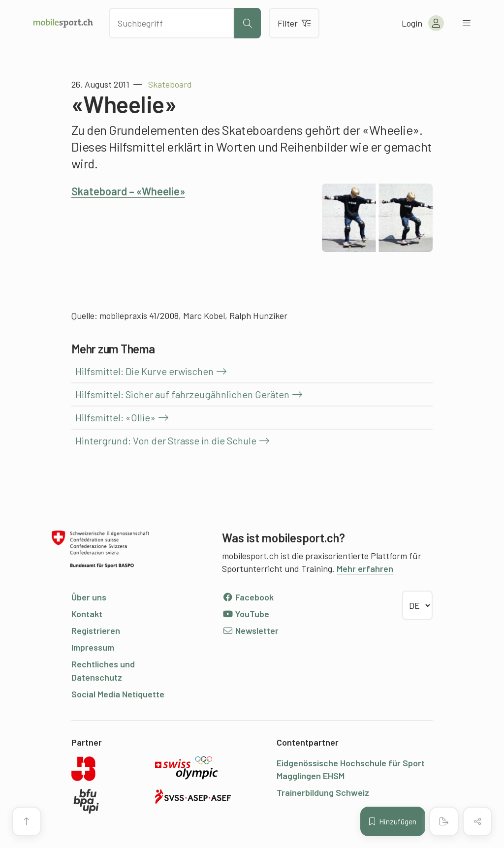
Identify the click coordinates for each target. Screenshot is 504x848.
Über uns (89, 597)
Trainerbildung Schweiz (323, 792)
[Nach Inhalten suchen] (172, 23)
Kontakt (87, 614)
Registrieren (96, 630)
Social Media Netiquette (118, 694)
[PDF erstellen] (444, 821)
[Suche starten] (248, 23)
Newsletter (250, 630)
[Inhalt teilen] (477, 821)
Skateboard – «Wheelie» (128, 191)
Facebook (248, 597)
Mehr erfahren (365, 568)
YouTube (246, 614)
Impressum (93, 647)
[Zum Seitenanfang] (27, 821)
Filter (294, 23)
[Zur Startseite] (63, 23)
